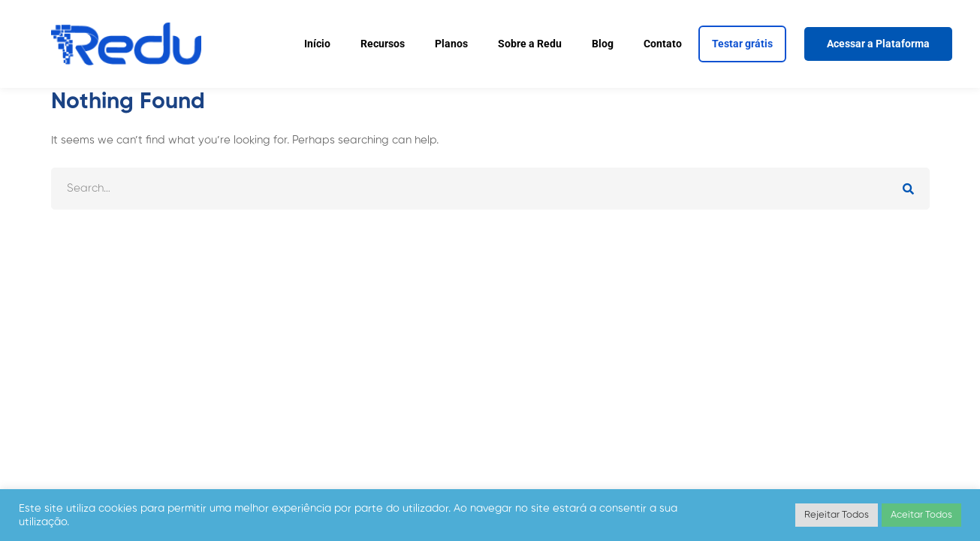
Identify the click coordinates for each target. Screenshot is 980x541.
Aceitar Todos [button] (921, 515)
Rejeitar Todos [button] (837, 515)
